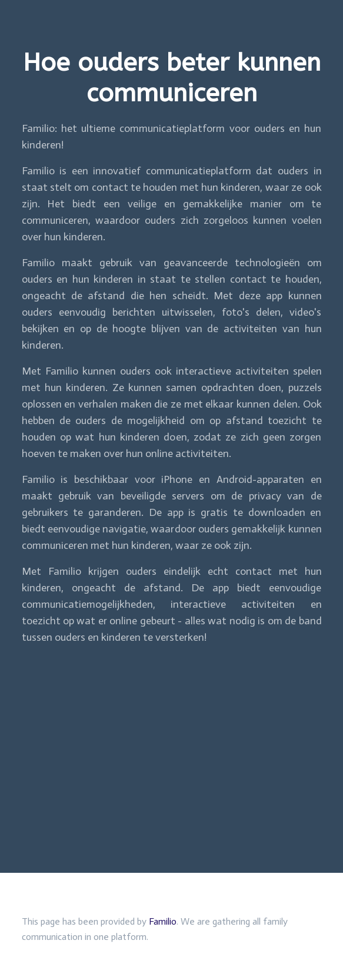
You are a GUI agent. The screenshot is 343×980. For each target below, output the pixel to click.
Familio (163, 921)
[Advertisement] (171, 737)
